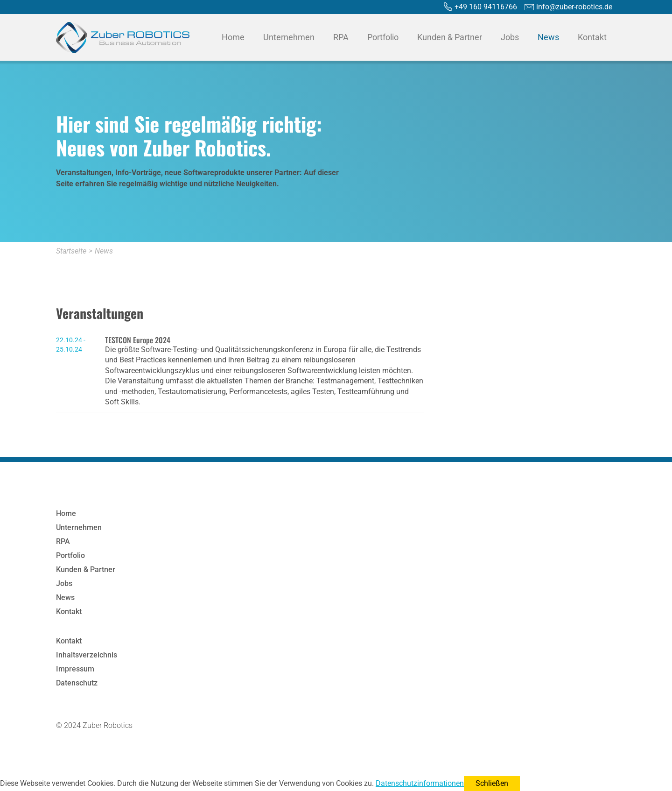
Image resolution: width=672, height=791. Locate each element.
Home (233, 37)
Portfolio (383, 37)
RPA (341, 37)
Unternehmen (289, 37)
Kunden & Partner (450, 37)
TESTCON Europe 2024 (138, 340)
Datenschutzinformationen (420, 783)
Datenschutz (77, 683)
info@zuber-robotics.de (574, 7)
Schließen (492, 783)
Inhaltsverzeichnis (87, 655)
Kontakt (592, 37)
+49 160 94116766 (486, 7)
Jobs (510, 37)
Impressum (75, 669)
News (548, 37)
